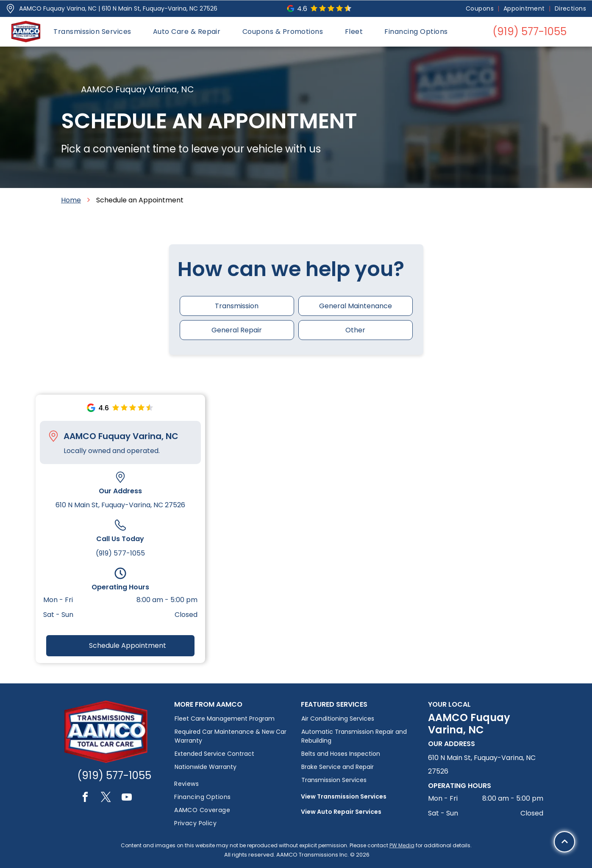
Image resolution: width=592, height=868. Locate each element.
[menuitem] (480, 9)
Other (355, 330)
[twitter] (106, 798)
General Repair (237, 330)
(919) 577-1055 (120, 553)
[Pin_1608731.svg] (10, 9)
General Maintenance (356, 306)
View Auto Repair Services (341, 812)
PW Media (402, 845)
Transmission (237, 306)
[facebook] (85, 798)
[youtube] (127, 798)
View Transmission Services (344, 796)
